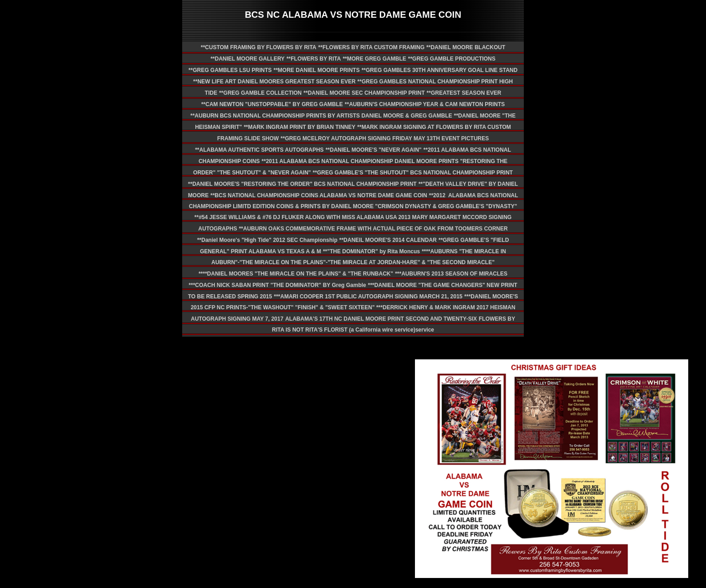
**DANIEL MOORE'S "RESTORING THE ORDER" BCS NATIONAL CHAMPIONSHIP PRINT (302, 184)
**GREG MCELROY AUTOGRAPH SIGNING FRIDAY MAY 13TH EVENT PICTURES (385, 138)
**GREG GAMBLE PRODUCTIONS (452, 59)
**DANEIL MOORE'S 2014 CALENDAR (388, 240)
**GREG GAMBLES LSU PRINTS (230, 70)
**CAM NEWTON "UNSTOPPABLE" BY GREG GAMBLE (272, 104)
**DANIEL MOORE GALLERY (248, 59)
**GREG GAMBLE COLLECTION (260, 93)
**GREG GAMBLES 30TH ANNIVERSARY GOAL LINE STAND (440, 70)
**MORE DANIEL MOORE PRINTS (317, 70)
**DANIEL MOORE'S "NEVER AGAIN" (374, 150)
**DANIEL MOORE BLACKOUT (466, 47)
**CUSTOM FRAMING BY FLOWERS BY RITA (259, 47)
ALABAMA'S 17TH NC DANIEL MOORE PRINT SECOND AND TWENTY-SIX (381, 319)
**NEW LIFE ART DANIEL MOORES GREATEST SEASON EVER (274, 82)
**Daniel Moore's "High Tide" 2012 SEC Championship (267, 240)
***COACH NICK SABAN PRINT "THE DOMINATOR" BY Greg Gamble (277, 285)
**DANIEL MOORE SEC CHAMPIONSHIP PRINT (364, 93)
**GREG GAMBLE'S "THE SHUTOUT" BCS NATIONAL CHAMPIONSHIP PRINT (413, 173)
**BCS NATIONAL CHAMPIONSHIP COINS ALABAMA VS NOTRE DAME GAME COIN (319, 195)
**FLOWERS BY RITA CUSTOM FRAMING (372, 47)
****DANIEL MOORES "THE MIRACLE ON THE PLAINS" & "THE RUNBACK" (296, 274)
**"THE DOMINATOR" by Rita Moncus (371, 251)
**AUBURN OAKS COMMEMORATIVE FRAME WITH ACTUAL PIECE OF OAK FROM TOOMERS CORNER (373, 229)
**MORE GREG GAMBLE (374, 59)
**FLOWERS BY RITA (314, 59)
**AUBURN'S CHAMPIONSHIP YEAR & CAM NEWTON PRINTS (425, 104)
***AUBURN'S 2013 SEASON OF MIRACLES (451, 274)
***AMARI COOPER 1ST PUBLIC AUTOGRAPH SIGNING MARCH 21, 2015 (368, 297)
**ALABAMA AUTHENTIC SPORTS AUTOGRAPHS (259, 150)
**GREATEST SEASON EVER (464, 93)
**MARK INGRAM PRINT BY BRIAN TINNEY (299, 127)
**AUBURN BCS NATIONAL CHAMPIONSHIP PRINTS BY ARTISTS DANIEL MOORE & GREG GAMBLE (321, 116)
